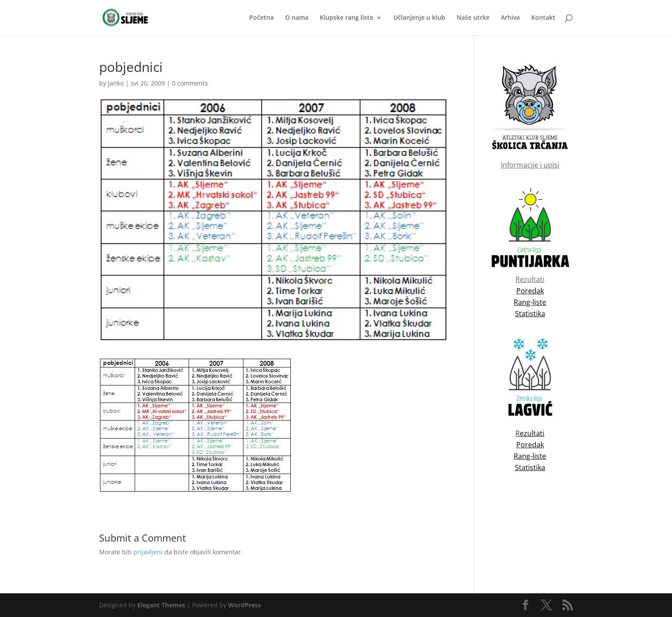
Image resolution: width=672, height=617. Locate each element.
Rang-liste (530, 456)
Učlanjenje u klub (419, 18)
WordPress (245, 605)
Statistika (530, 467)
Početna (261, 18)
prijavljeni (148, 552)
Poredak (530, 445)
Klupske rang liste (347, 18)
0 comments (190, 83)
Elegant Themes (161, 605)
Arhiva (510, 18)
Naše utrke (473, 18)
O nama (297, 18)
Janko (116, 83)
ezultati (532, 433)
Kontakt (543, 18)
